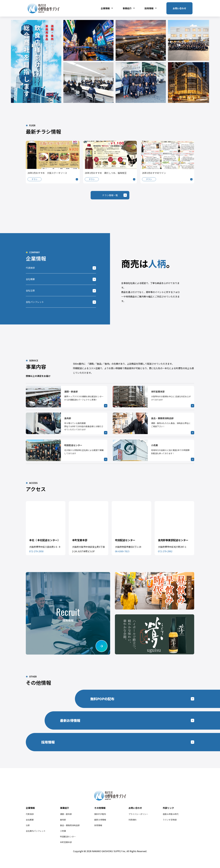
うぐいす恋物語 (170, 820)
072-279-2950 (36, 551)
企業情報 (107, 8)
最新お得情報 (100, 820)
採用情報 (151, 8)
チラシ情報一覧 (110, 195)
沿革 (28, 825)
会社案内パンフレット (36, 831)
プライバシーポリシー (138, 814)
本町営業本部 (66, 842)
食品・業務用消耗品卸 (70, 825)
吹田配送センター (68, 837)
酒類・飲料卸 (66, 814)
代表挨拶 (30, 268)
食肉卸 (63, 820)
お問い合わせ (179, 8)
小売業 (63, 831)
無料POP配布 (100, 814)
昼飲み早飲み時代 (171, 814)
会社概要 (30, 279)
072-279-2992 (165, 551)
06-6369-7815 (122, 551)
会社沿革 (30, 290)
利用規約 (132, 820)
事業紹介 (129, 8)
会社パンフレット (35, 302)
